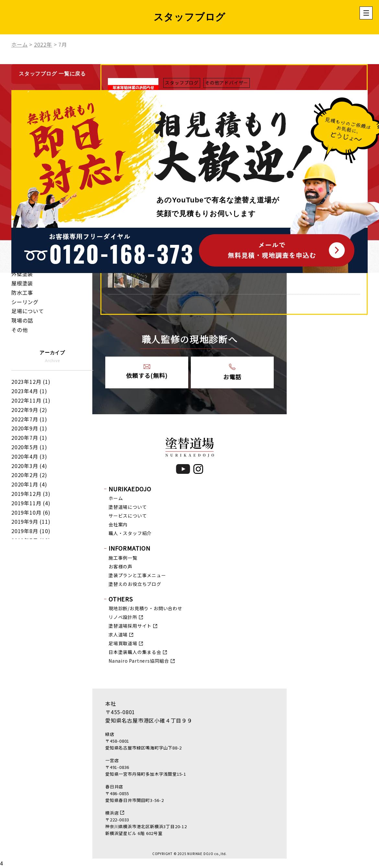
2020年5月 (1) (29, 447)
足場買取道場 (123, 643)
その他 (19, 330)
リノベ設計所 (123, 617)
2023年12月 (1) (31, 382)
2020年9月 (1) (29, 428)
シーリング (25, 302)
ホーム (116, 498)
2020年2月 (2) (29, 475)
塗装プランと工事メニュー (137, 575)
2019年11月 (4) (31, 503)
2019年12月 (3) (31, 494)
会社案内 (118, 524)
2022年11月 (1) (31, 400)
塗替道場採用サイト (130, 626)
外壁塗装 (22, 274)
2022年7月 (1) (29, 419)
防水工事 (22, 292)
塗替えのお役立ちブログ (135, 584)
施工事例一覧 (123, 558)
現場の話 (22, 320)
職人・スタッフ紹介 (130, 533)
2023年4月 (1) (29, 391)
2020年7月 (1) (29, 438)
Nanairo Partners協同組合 (139, 661)
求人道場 (118, 634)
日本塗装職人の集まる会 (135, 652)
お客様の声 (121, 566)
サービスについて (128, 516)
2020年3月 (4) (29, 466)
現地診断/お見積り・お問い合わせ (145, 608)
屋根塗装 (22, 283)
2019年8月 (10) (31, 531)
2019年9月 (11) (31, 521)
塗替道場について (128, 507)
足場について (28, 311)
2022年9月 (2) (29, 410)
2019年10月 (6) (31, 512)
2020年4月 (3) (29, 456)
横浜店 (112, 813)
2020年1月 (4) (29, 484)
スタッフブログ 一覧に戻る (52, 74)
